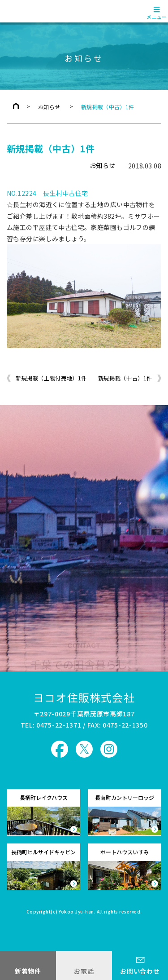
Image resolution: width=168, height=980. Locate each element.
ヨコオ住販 (32, 11)
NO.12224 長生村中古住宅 (47, 193)
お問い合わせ (140, 971)
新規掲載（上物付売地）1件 (51, 378)
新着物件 (28, 971)
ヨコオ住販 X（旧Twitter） (84, 749)
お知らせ (49, 107)
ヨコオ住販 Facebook (60, 749)
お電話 (84, 971)
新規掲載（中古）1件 (125, 378)
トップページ (16, 106)
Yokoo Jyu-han (76, 912)
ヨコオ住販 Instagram (109, 749)
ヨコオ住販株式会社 (84, 697)
